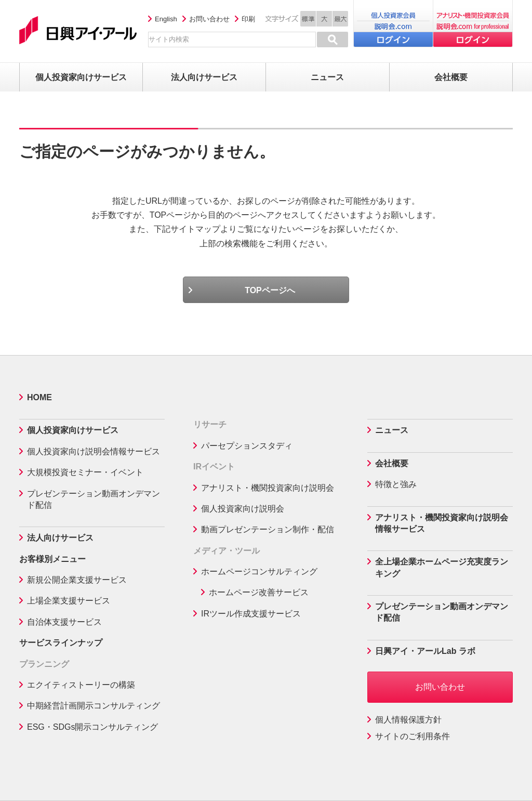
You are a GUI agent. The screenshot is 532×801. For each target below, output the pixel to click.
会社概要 (392, 463)
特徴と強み (396, 484)
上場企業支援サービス (69, 601)
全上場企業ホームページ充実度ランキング (442, 567)
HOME (39, 397)
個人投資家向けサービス (73, 430)
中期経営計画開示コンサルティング (94, 706)
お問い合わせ (209, 19)
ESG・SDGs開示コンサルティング (92, 727)
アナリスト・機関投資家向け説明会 (268, 488)
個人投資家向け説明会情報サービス (94, 451)
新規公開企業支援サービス (77, 580)
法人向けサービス (60, 538)
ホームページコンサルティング (259, 572)
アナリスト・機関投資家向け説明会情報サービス (442, 523)
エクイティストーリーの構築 (81, 685)
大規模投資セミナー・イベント (85, 472)
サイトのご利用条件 (413, 736)
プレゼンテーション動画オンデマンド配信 (94, 499)
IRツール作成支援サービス (251, 614)
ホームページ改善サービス (259, 592)
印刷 (248, 19)
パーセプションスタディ (247, 446)
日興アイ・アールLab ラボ (425, 651)
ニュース (392, 430)
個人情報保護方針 (408, 720)
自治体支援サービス (64, 622)
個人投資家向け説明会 (243, 509)
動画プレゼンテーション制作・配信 (268, 529)
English (166, 19)
